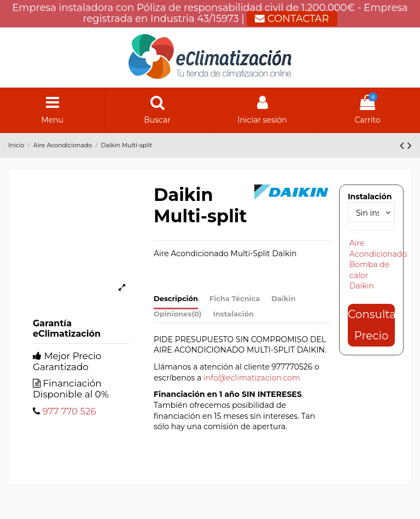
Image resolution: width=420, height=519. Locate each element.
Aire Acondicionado (378, 249)
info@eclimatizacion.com (252, 378)
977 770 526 (69, 411)
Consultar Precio (371, 325)
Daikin (283, 298)
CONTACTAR (292, 19)
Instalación (234, 314)
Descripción (176, 298)
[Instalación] (371, 212)
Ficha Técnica (235, 298)
